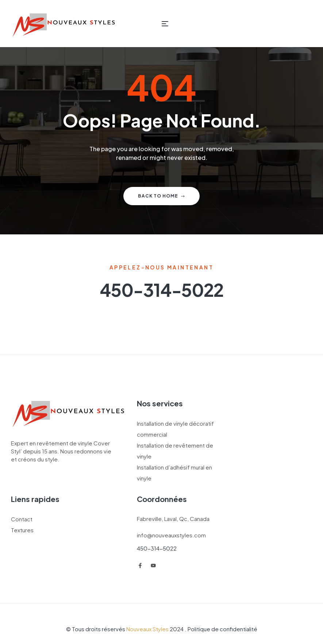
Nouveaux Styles (147, 629)
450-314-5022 (157, 548)
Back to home (161, 196)
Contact (22, 519)
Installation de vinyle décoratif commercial (175, 429)
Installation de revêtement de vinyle (175, 451)
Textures (22, 530)
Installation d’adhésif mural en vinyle (174, 473)
